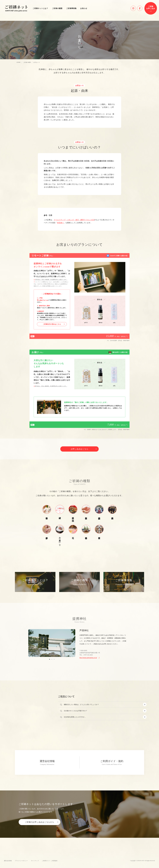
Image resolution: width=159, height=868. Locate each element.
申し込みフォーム (42, 300)
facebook (142, 7)
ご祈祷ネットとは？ (40, 8)
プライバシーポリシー (21, 861)
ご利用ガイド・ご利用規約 (50, 861)
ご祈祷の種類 (57, 8)
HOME (19, 62)
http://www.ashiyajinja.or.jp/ (88, 658)
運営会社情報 (8, 861)
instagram (136, 7)
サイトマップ (35, 861)
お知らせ (84, 8)
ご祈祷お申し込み (151, 7)
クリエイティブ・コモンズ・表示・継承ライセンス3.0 (74, 220)
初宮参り (60, 223)
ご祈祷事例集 (71, 8)
